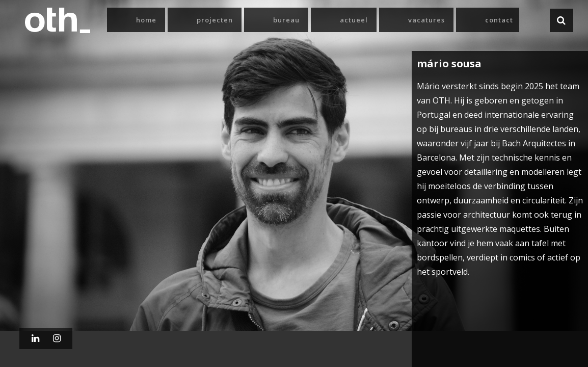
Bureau (286, 20)
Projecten (215, 20)
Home (146, 20)
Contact (499, 20)
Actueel (354, 20)
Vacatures (426, 20)
